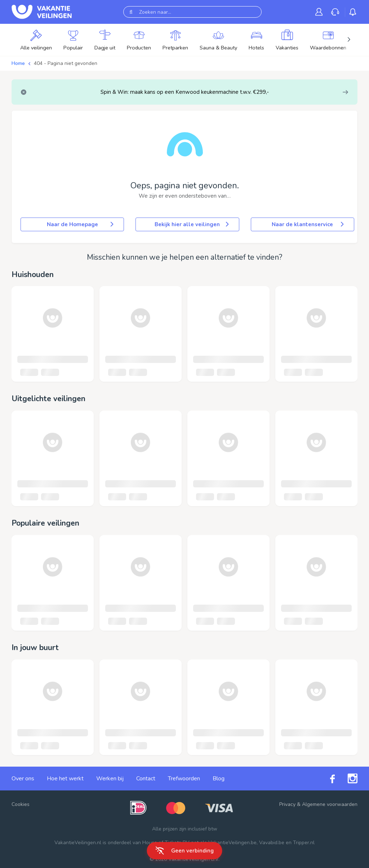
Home (18, 63)
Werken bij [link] (110, 779)
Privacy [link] (287, 804)
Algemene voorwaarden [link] (330, 804)
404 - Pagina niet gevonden (66, 63)
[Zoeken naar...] (192, 12)
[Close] (24, 92)
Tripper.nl (304, 843)
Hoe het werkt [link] (65, 779)
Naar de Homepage (81, 224)
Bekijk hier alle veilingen (192, 224)
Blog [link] (219, 779)
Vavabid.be (272, 843)
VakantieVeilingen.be (232, 843)
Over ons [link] (23, 779)
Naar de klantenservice (308, 224)
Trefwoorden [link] (184, 779)
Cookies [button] (21, 804)
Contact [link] (146, 779)
